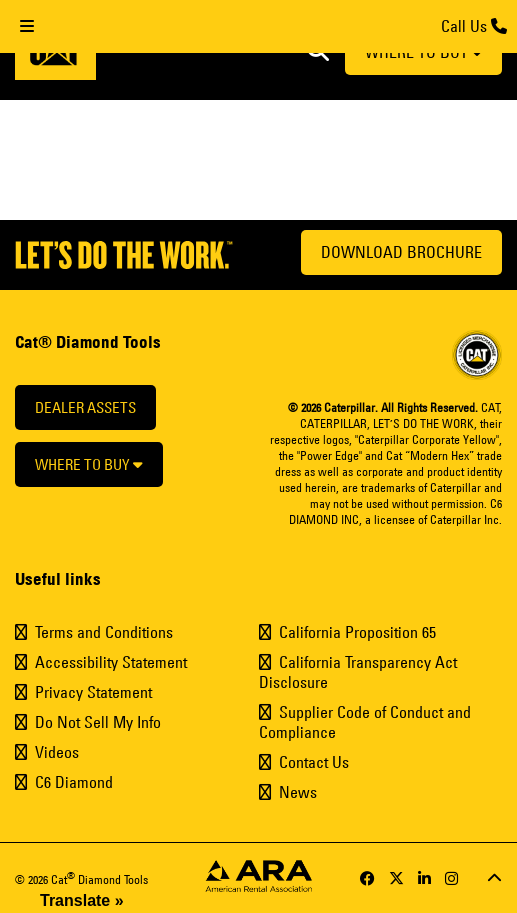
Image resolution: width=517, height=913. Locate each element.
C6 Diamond (74, 782)
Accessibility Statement (111, 662)
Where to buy (89, 464)
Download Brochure (401, 252)
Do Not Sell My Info (98, 722)
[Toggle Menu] (27, 26)
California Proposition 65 (357, 632)
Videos (57, 752)
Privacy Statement (93, 692)
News (298, 792)
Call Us (474, 26)
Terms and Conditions (104, 632)
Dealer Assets (85, 407)
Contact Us (314, 762)
